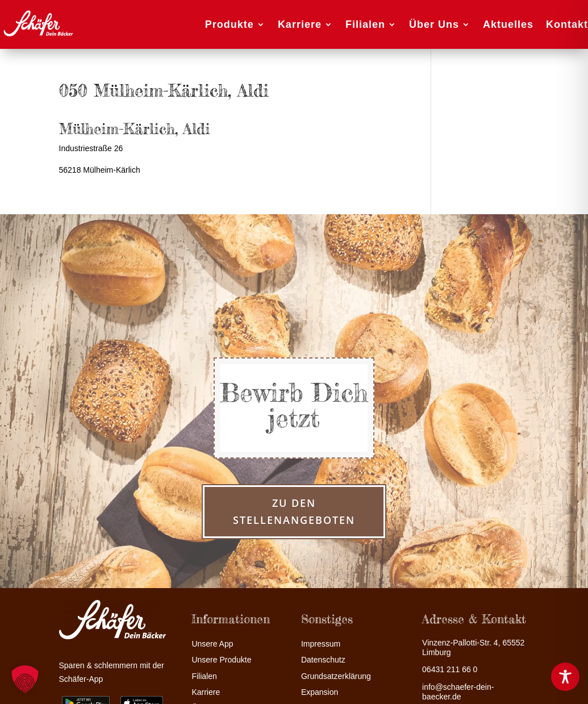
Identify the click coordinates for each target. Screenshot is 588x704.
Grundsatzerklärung (336, 676)
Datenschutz (323, 660)
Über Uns (434, 24)
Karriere (300, 24)
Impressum (321, 644)
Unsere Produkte (221, 660)
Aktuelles (508, 24)
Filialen (365, 24)
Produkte (230, 24)
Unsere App (212, 644)
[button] (25, 679)
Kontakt (567, 24)
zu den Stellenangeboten (294, 512)
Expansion (320, 692)
